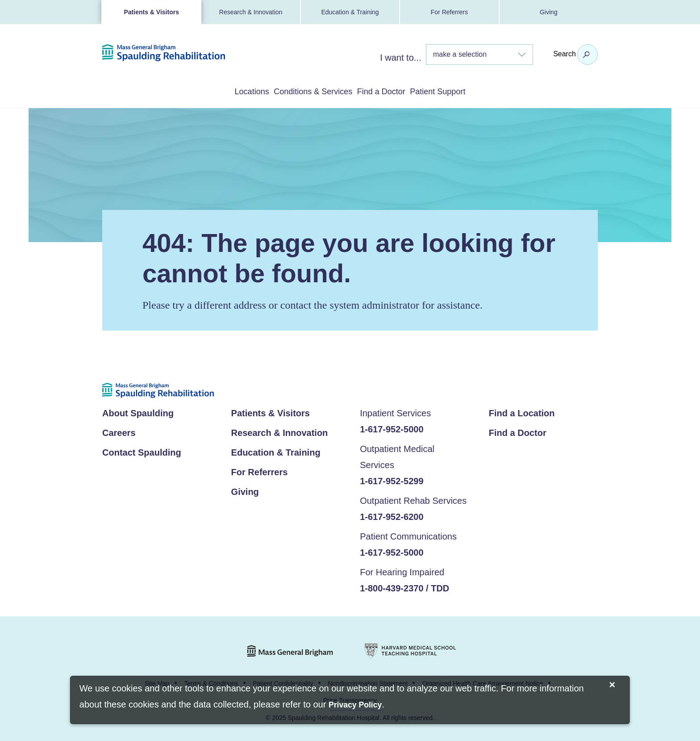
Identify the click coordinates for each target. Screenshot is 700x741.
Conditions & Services (302, 91)
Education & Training (350, 12)
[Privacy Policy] (355, 705)
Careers (119, 431)
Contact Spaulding (142, 451)
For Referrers (449, 12)
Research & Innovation (251, 12)
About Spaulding (138, 411)
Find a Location (522, 411)
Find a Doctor (393, 91)
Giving (549, 12)
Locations (219, 91)
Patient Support (471, 91)
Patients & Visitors (151, 12)
